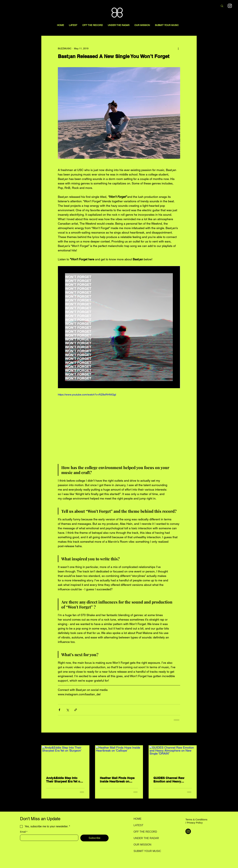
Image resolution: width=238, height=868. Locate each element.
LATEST (138, 825)
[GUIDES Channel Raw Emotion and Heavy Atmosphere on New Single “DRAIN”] (173, 759)
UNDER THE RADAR (145, 838)
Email (24, 832)
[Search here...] (199, 6)
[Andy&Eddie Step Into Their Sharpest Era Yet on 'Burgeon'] (65, 759)
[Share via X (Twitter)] (68, 710)
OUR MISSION (142, 845)
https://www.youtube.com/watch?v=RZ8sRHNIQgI (87, 395)
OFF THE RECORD (145, 832)
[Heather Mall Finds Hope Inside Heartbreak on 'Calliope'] (119, 759)
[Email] (48, 838)
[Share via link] (76, 710)
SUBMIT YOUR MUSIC (145, 851)
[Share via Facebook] (59, 710)
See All (193, 739)
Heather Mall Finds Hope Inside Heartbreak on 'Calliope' (117, 780)
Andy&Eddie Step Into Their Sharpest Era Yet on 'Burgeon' (64, 780)
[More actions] (178, 48)
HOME (138, 819)
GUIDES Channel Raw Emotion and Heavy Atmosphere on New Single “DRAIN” (169, 780)
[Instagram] (188, 831)
